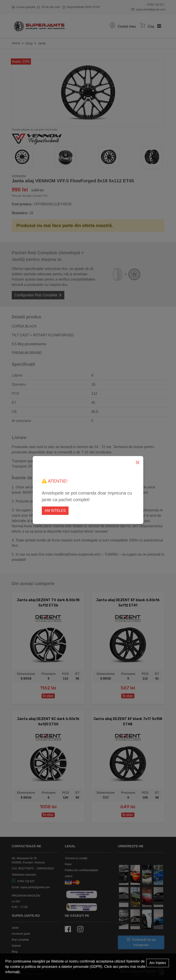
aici (115, 967)
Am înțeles (158, 963)
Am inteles (55, 511)
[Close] (138, 463)
